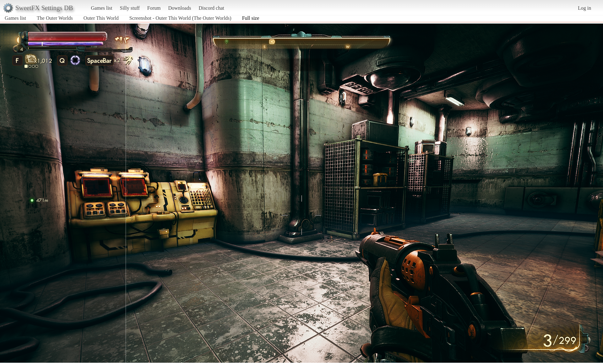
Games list (102, 8)
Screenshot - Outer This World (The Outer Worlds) (180, 18)
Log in (584, 8)
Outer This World (101, 18)
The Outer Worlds (55, 18)
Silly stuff (130, 8)
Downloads (179, 8)
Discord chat (211, 8)
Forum (154, 8)
